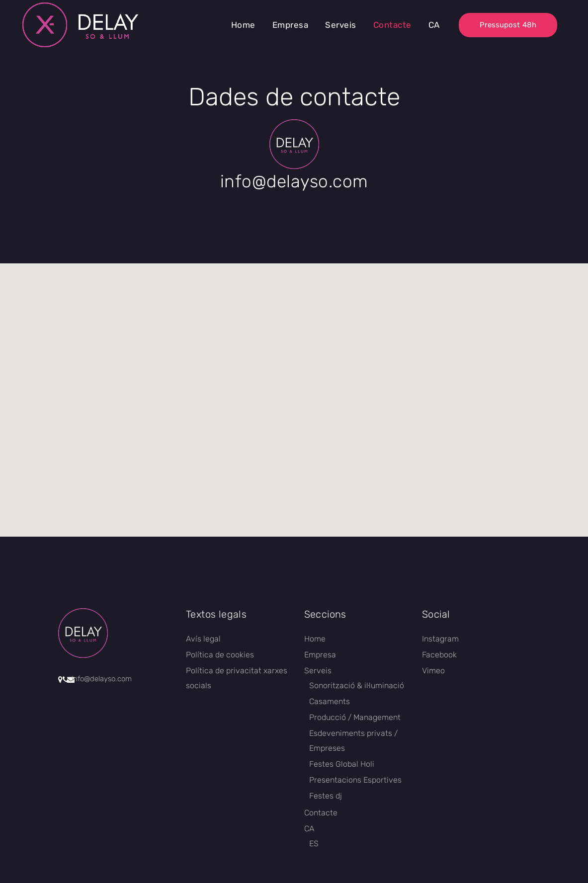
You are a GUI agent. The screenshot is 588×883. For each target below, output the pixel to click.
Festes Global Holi (342, 764)
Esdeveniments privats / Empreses (353, 741)
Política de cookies (220, 655)
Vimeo (433, 671)
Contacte (321, 813)
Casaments (330, 701)
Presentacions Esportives (355, 780)
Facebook (439, 655)
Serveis (318, 671)
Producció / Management (355, 717)
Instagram (440, 639)
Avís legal (203, 639)
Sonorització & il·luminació (357, 685)
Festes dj (326, 796)
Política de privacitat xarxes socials (237, 678)
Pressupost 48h (508, 25)
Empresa (320, 655)
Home (315, 639)
